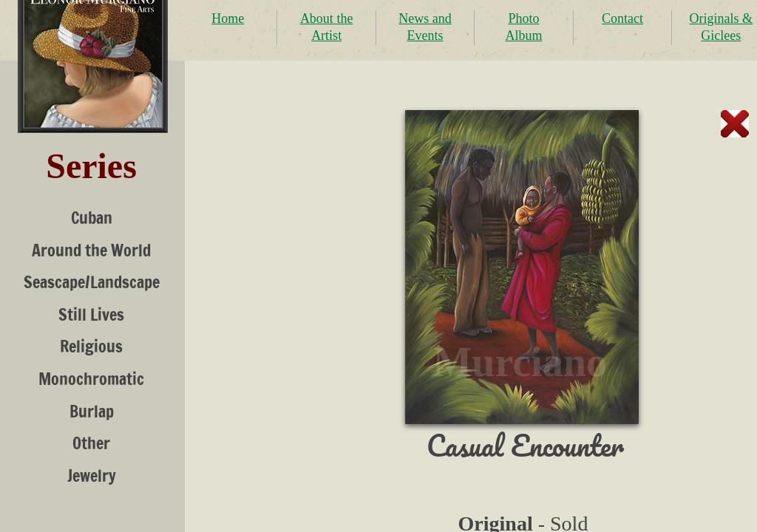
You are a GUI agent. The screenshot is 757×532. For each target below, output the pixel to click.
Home (228, 18)
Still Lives (91, 314)
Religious (91, 346)
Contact (622, 18)
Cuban (92, 218)
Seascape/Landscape (92, 282)
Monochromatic (91, 379)
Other (91, 443)
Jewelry (92, 475)
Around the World (91, 250)
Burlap (92, 411)
